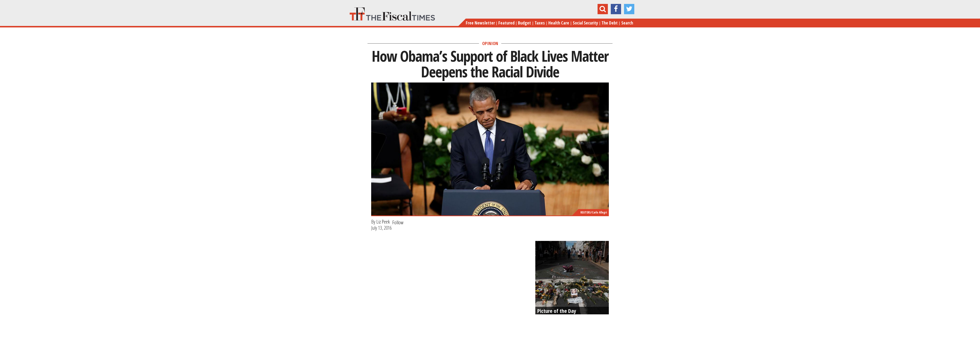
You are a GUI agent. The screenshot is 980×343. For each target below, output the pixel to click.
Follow (398, 222)
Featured (506, 23)
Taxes (540, 23)
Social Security (585, 23)
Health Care (559, 23)
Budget (524, 23)
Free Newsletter (480, 23)
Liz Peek (383, 222)
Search (627, 23)
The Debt (610, 23)
